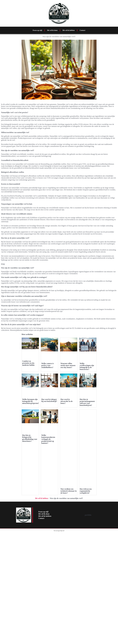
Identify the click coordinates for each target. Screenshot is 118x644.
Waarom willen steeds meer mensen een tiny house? (68, 419)
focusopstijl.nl (59, 642)
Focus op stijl (37, 30)
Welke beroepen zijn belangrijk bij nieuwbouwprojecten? (31, 509)
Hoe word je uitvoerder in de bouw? (67, 509)
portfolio (88, 626)
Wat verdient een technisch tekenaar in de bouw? (69, 598)
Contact (82, 30)
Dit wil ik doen (52, 30)
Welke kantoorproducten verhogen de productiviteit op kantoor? (48, 600)
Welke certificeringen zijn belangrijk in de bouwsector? (87, 420)
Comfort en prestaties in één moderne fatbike (28, 363)
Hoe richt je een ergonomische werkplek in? (86, 598)
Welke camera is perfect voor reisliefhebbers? (48, 365)
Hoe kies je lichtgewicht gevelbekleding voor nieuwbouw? (30, 599)
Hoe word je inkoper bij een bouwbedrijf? (49, 508)
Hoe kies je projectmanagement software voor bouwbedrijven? (87, 510)
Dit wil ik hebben (69, 30)
